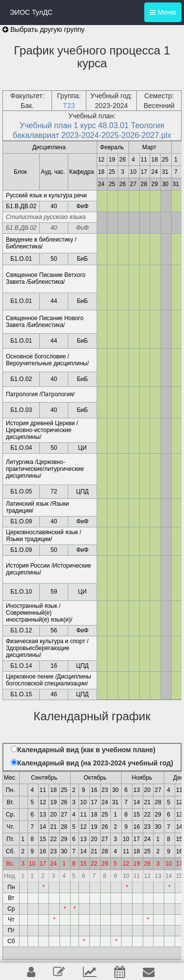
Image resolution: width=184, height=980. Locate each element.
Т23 (69, 106)
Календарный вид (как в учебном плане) (86, 750)
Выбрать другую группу (43, 29)
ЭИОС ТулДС (31, 12)
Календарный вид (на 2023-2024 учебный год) (95, 763)
